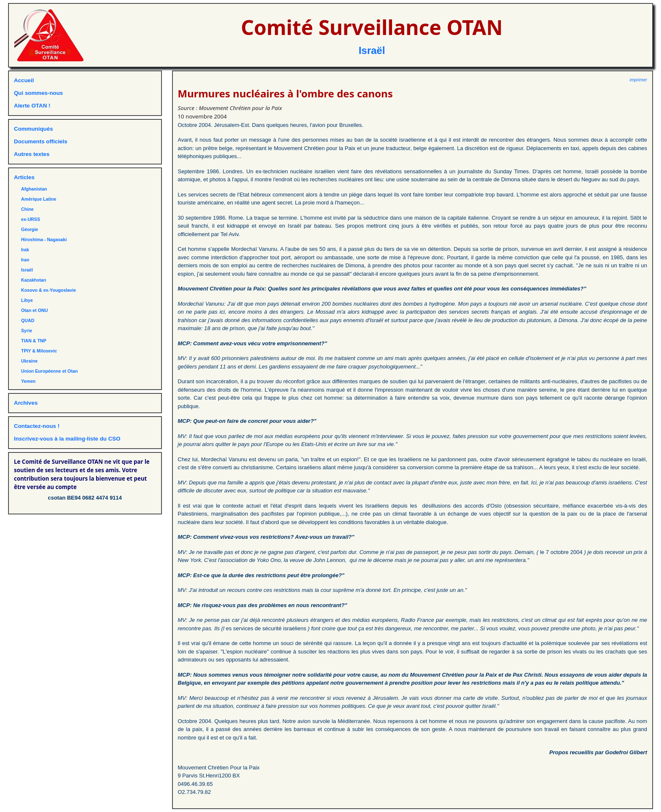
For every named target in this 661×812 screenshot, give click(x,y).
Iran (25, 260)
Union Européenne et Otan (49, 371)
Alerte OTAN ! (32, 106)
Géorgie (30, 229)
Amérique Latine (39, 199)
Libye (27, 300)
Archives (26, 403)
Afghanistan (34, 189)
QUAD (28, 320)
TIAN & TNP (34, 341)
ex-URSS (31, 219)
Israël (372, 50)
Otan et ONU (34, 310)
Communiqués (34, 129)
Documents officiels (41, 141)
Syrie (27, 331)
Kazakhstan (34, 280)
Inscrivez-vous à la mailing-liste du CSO (67, 439)
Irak (25, 250)
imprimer (638, 80)
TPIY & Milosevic (39, 351)
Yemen (28, 381)
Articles (24, 177)
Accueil (24, 80)
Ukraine (29, 361)
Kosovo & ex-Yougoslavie (48, 290)
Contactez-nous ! (37, 426)
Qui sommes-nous (38, 93)
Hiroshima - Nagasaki (44, 239)
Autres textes (32, 154)
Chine (27, 209)
